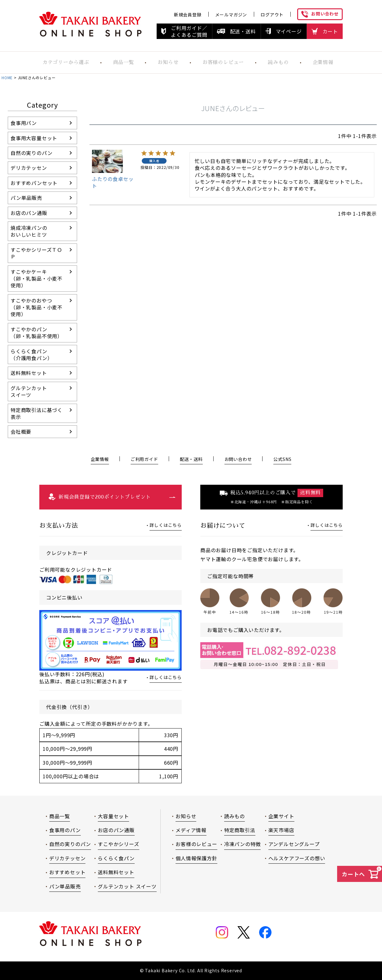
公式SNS (282, 459)
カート (330, 31)
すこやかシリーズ (118, 844)
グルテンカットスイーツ (29, 391)
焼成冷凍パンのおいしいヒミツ (29, 231)
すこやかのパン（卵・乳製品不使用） (37, 333)
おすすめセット (67, 872)
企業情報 (323, 62)
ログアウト (272, 15)
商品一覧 (121, 62)
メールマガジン (231, 15)
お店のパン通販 (29, 213)
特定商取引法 (240, 830)
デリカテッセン (29, 168)
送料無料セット (29, 373)
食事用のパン (65, 830)
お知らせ (186, 816)
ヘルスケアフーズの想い (297, 858)
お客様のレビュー (222, 62)
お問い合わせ (325, 14)
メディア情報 (191, 830)
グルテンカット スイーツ (127, 886)
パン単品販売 (26, 198)
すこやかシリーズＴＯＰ (36, 253)
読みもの (278, 62)
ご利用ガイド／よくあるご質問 (189, 31)
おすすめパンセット (34, 183)
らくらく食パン (116, 858)
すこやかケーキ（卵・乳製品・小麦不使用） (37, 279)
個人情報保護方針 (196, 858)
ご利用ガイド (144, 459)
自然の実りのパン (31, 153)
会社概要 (21, 432)
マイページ (289, 31)
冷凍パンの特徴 (243, 844)
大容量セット (113, 816)
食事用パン (24, 123)
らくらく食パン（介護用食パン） (31, 355)
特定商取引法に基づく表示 (37, 413)
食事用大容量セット (34, 138)
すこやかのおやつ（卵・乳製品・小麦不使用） (37, 307)
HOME (7, 77)
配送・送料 (243, 31)
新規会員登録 (188, 15)
